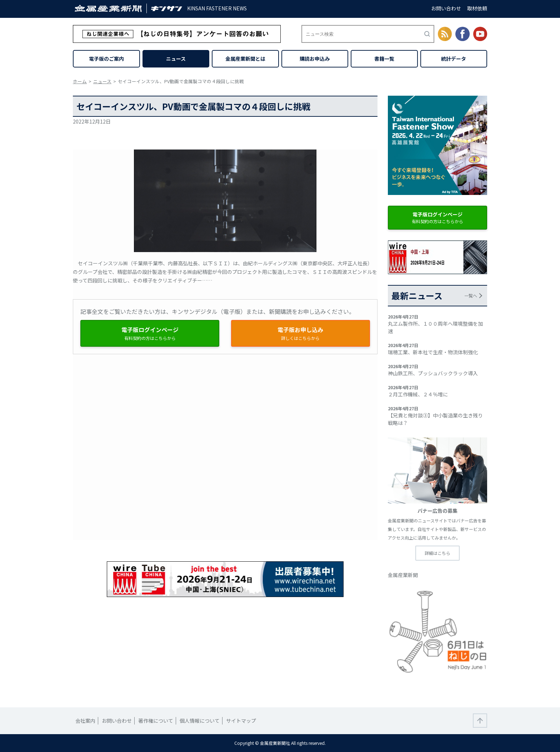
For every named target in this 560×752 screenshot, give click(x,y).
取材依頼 (477, 8)
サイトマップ (241, 721)
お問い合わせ (446, 8)
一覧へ (471, 295)
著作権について (156, 721)
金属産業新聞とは (245, 59)
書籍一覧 (384, 59)
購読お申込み (315, 59)
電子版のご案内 (106, 59)
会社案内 (85, 721)
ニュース (176, 59)
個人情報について (200, 721)
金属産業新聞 (403, 575)
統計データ (454, 59)
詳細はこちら (437, 553)
